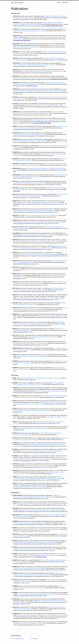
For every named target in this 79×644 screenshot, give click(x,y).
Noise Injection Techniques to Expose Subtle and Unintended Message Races (38, 254)
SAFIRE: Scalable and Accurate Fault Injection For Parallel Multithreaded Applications (34, 211)
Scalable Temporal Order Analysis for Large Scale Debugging (32, 356)
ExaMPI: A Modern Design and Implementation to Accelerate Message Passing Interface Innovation (37, 222)
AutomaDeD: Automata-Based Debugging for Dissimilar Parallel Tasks (30, 343)
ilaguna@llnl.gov (20, 639)
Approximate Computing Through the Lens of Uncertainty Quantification (43, 105)
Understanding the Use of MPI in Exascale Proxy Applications (32, 428)
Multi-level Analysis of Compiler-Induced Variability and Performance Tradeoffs (40, 202)
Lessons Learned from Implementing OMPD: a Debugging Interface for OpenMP (37, 594)
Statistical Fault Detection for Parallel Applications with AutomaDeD (29, 623)
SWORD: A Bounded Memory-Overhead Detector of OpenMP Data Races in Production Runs (38, 241)
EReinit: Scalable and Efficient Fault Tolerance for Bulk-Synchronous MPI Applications (42, 451)
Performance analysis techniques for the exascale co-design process (30, 487)
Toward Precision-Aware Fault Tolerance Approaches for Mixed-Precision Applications (34, 549)
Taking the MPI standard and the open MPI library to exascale (50, 391)
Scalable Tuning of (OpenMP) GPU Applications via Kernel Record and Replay (32, 78)
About (59, 2)
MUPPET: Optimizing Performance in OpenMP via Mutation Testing (29, 523)
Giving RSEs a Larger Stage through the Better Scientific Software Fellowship (33, 410)
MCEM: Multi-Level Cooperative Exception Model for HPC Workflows (30, 568)
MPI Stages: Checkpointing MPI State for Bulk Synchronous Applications (37, 235)
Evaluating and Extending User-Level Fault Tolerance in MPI (38, 466)
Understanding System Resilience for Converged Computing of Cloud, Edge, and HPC (40, 529)
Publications (65, 2)
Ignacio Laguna (17, 2)
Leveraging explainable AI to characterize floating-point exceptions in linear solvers (41, 378)
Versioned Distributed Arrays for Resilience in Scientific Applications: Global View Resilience (39, 298)
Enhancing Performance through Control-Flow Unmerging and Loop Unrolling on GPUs (42, 71)
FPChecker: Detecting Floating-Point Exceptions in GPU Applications (42, 215)
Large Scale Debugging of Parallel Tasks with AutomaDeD (42, 337)
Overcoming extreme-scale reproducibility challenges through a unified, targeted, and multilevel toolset (42, 615)
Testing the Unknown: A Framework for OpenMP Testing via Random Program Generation (39, 510)
